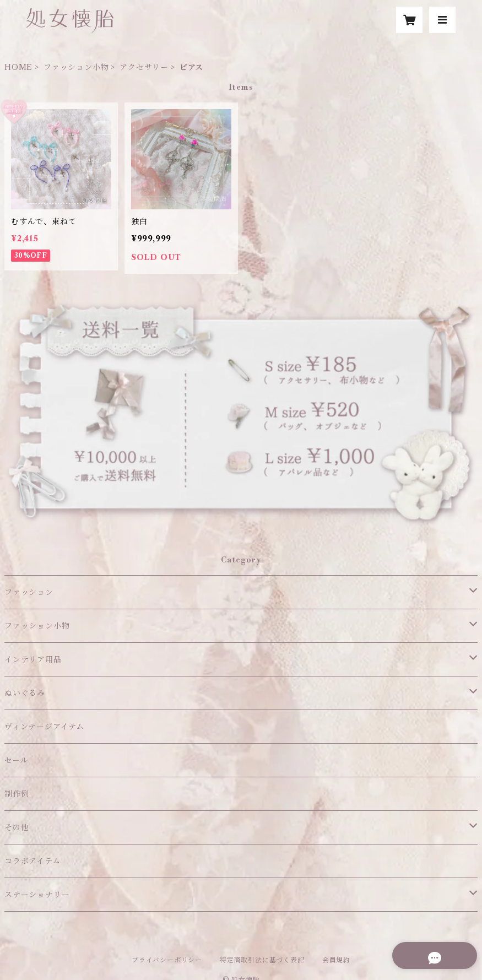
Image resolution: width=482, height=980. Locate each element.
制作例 (17, 794)
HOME (18, 67)
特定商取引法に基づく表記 (262, 960)
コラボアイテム (33, 861)
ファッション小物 (76, 67)
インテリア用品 (33, 659)
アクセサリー (144, 67)
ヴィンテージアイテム (44, 727)
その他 (17, 827)
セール (16, 760)
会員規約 (336, 960)
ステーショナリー (37, 895)
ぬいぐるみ (25, 693)
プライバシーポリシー (167, 960)
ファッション (29, 592)
